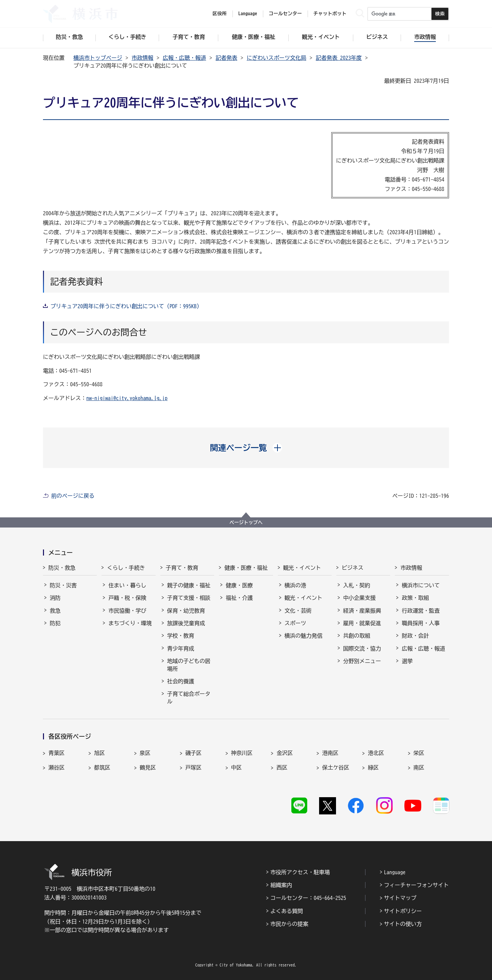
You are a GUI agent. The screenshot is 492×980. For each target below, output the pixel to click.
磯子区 (194, 753)
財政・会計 (415, 636)
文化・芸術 (298, 611)
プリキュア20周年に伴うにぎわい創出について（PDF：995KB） (126, 306)
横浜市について (421, 585)
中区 (237, 767)
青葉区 (57, 753)
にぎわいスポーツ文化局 (276, 58)
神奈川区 (242, 753)
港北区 (376, 753)
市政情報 (142, 58)
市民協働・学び (127, 611)
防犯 (55, 623)
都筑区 (102, 767)
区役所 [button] (220, 14)
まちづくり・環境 (130, 623)
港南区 (330, 753)
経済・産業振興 (362, 611)
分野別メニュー (362, 661)
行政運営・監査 (421, 611)
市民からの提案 (289, 924)
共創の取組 (357, 636)
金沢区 (285, 753)
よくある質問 (287, 911)
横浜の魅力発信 (304, 636)
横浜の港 (295, 585)
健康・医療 (239, 585)
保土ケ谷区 (336, 767)
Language (395, 872)
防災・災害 (63, 585)
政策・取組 (415, 598)
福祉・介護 (239, 598)
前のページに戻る (73, 496)
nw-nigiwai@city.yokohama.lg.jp (127, 398)
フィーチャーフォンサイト (417, 885)
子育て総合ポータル (189, 697)
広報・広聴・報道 (184, 58)
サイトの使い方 (403, 924)
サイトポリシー (403, 911)
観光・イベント (302, 568)
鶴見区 (148, 767)
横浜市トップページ (98, 58)
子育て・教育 (182, 568)
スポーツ (295, 623)
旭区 (99, 753)
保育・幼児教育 (186, 611)
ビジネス (353, 568)
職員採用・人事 (421, 623)
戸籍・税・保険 (127, 598)
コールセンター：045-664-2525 (308, 898)
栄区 (419, 753)
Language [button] (248, 14)
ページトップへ (246, 522)
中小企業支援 (359, 598)
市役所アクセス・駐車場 (300, 872)
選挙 (407, 661)
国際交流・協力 (362, 648)
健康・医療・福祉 (246, 568)
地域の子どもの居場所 (189, 665)
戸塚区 (194, 767)
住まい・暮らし (127, 585)
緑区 (373, 767)
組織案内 (281, 885)
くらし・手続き (126, 568)
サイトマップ (400, 898)
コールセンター (285, 14)
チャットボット (330, 14)
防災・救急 (62, 568)
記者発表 (226, 58)
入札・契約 (357, 585)
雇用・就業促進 (362, 623)
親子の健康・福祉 (189, 585)
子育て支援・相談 (189, 598)
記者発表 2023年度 (339, 58)
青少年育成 (181, 648)
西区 (282, 767)
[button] (246, 448)
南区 (419, 767)
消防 (55, 598)
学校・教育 (181, 636)
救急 (55, 611)
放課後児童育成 (186, 623)
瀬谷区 (57, 767)
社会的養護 (181, 681)
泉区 (145, 753)
